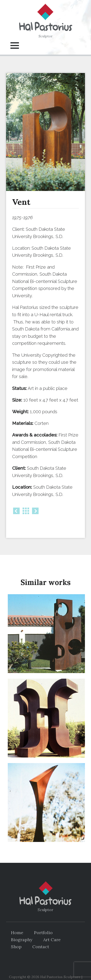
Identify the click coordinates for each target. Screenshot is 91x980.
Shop (16, 935)
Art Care (52, 927)
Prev (16, 511)
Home (17, 920)
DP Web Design (45, 969)
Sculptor (46, 36)
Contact (41, 935)
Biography (22, 927)
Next (35, 511)
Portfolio (43, 920)
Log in (66, 969)
